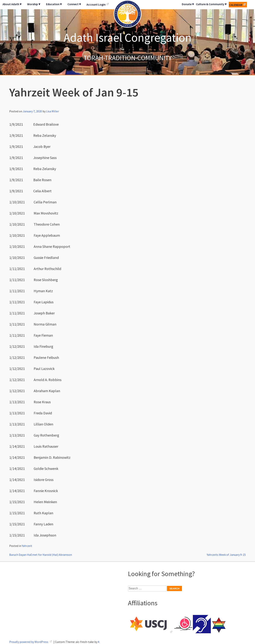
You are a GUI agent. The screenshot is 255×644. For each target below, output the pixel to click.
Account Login (96, 4)
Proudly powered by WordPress (29, 642)
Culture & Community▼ (212, 4)
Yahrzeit (27, 546)
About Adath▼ (12, 4)
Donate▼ (188, 4)
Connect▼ (75, 4)
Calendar (236, 5)
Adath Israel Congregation (128, 37)
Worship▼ (34, 4)
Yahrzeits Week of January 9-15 (226, 555)
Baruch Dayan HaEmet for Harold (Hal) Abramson (41, 555)
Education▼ (54, 4)
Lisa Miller (53, 111)
